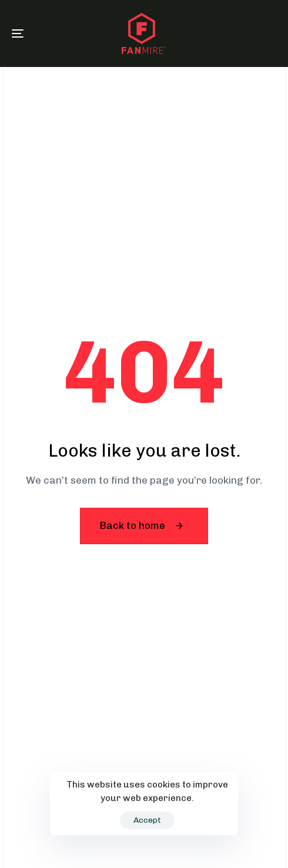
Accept (147, 820)
